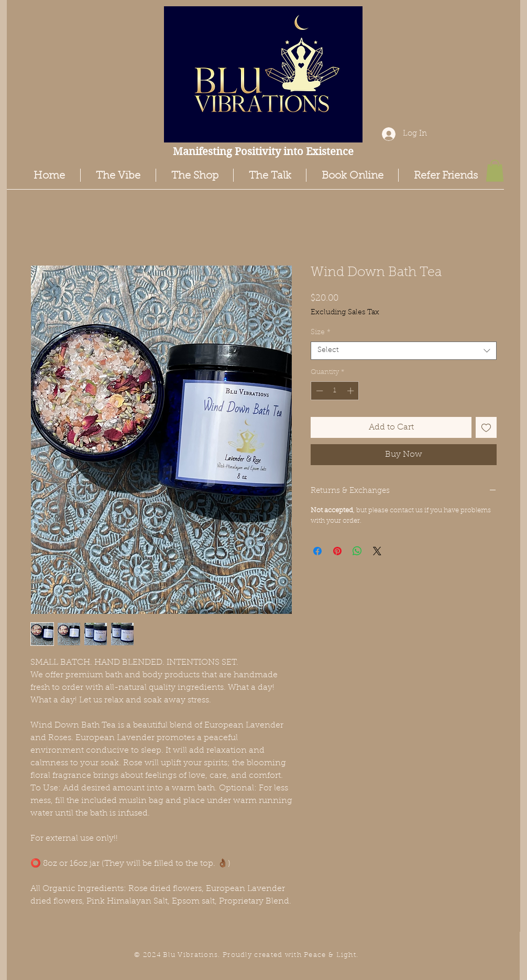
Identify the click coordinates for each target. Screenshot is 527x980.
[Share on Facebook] (317, 551)
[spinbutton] (335, 391)
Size (321, 333)
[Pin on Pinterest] (337, 551)
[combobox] (404, 351)
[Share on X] (377, 551)
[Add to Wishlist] (486, 427)
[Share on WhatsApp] (357, 551)
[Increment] (352, 391)
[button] (495, 171)
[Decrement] (319, 391)
